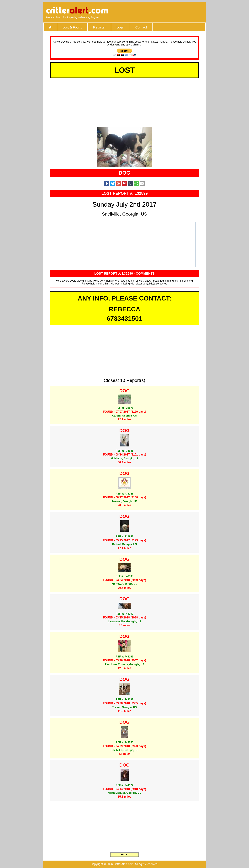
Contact (141, 27)
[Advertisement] (166, 11)
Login (120, 27)
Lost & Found (72, 27)
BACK (125, 854)
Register (99, 27)
